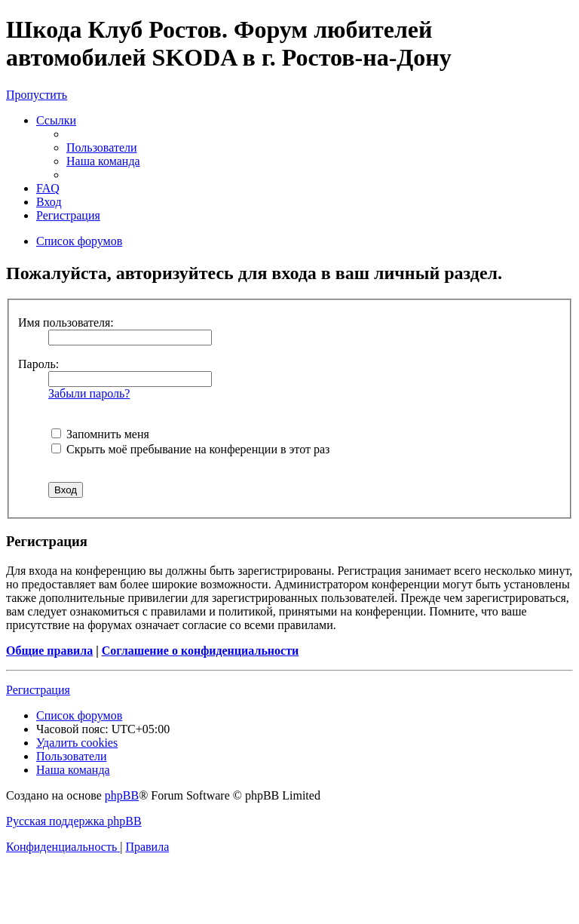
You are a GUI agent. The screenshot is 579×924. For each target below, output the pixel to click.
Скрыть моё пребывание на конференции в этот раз (190, 449)
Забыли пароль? (89, 393)
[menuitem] (102, 147)
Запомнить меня (100, 434)
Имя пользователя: (66, 322)
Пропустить (37, 95)
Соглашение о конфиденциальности (200, 651)
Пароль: (38, 364)
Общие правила (49, 651)
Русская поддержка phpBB (74, 821)
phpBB (122, 795)
